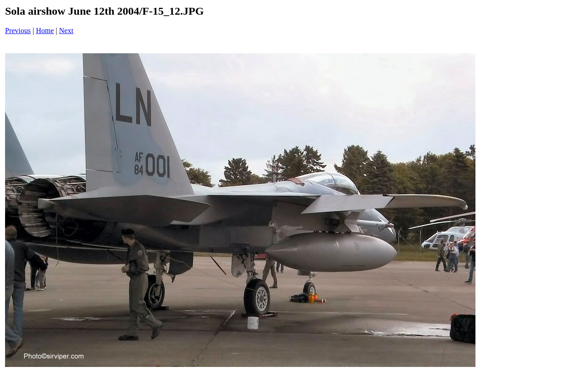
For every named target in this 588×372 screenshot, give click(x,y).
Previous (18, 31)
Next (66, 31)
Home (45, 31)
